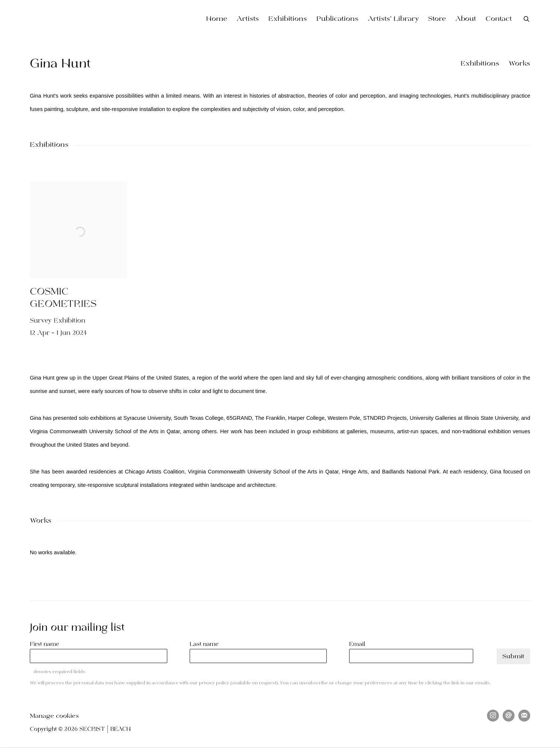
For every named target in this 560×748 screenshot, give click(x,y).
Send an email (509, 716)
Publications (337, 19)
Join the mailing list (524, 716)
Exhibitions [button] (480, 64)
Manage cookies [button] (54, 716)
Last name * (207, 644)
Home (217, 19)
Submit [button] (513, 657)
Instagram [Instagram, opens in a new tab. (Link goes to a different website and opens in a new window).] (493, 716)
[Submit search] (527, 19)
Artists (248, 19)
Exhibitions (288, 19)
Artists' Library (393, 19)
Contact (499, 19)
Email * (360, 644)
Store (437, 19)
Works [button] (519, 64)
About (466, 19)
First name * (47, 644)
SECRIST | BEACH (82, 19)
